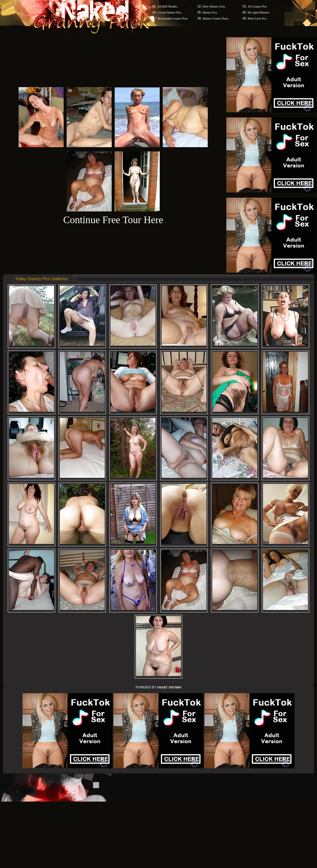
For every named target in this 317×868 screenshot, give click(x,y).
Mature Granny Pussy (216, 18)
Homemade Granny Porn (173, 18)
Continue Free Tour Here (113, 220)
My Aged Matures (259, 12)
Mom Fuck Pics (257, 18)
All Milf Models (168, 6)
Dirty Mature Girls (214, 6)
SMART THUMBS (169, 687)
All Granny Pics (257, 6)
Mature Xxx (210, 12)
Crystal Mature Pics (169, 12)
